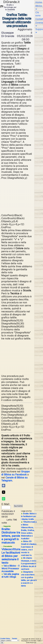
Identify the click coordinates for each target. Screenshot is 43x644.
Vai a (10, 568)
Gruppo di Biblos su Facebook (15, 473)
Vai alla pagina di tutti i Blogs (10, 575)
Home (39, 2)
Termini (14, 638)
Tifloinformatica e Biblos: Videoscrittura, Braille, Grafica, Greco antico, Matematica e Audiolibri (29, 530)
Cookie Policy (5, 638)
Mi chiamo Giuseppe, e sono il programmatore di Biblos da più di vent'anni (29, 564)
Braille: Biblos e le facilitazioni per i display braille (29, 516)
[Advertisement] (17, 196)
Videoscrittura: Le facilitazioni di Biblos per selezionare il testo (11, 555)
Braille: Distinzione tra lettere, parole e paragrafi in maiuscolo (11, 535)
